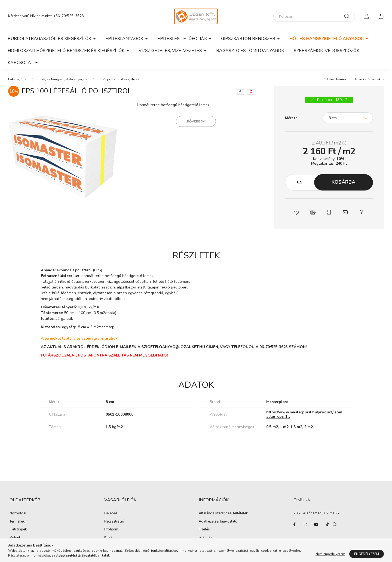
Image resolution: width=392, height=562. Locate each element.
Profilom (111, 530)
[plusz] (307, 182)
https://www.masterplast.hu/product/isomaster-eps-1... (304, 414)
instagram (305, 524)
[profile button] (367, 16)
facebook (295, 524)
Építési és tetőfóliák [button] (183, 39)
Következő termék (367, 79)
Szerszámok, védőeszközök (327, 51)
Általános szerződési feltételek (223, 514)
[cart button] (381, 16)
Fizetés (204, 530)
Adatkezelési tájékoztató (218, 522)
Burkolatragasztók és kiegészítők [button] (50, 39)
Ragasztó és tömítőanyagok (250, 51)
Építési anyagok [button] (125, 39)
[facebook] (240, 92)
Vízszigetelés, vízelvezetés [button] (171, 51)
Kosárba (343, 182)
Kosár (109, 538)
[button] (296, 212)
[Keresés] (314, 16)
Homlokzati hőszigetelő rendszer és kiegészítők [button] (67, 51)
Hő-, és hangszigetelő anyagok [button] (327, 39)
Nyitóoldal (18, 514)
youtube (316, 524)
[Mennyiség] (300, 182)
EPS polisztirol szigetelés (120, 79)
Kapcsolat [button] (21, 63)
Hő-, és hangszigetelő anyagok (63, 79)
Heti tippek (18, 530)
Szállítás (206, 538)
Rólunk (15, 538)
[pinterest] (251, 92)
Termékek (17, 522)
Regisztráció (114, 522)
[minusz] (292, 182)
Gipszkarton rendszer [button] (249, 39)
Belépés (111, 514)
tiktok (327, 524)
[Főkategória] (17, 79)
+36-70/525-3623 (69, 16)
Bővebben (196, 121)
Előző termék (337, 79)
